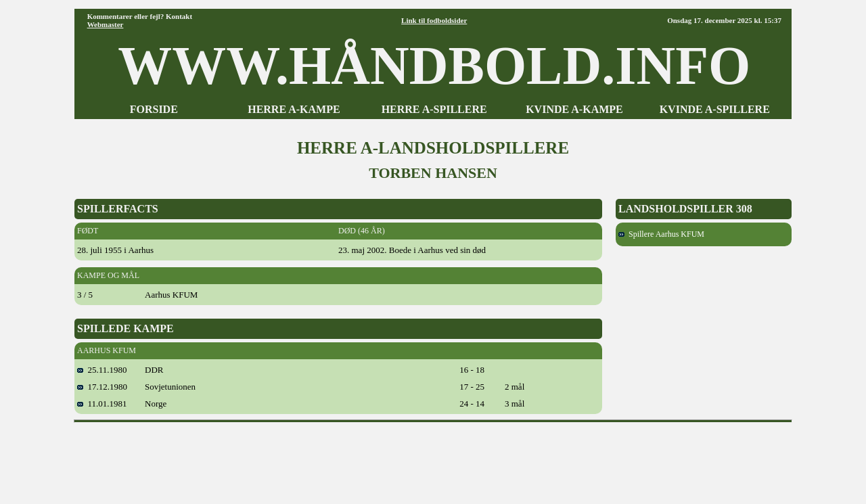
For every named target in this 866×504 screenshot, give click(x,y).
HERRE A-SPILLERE (434, 109)
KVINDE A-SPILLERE (715, 109)
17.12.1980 (102, 387)
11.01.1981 (102, 404)
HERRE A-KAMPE (294, 109)
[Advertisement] (433, 459)
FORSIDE (154, 109)
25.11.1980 (102, 370)
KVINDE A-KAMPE (574, 109)
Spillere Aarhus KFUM (661, 234)
